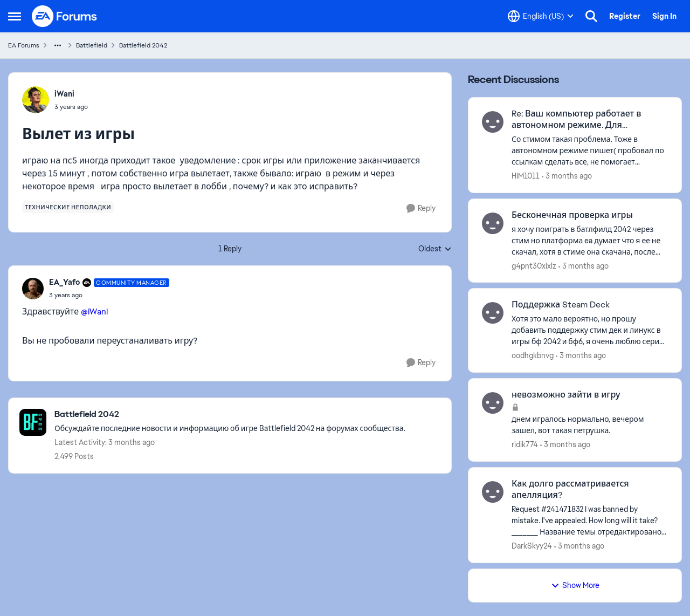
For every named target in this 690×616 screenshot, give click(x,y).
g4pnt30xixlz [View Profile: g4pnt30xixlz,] (534, 265)
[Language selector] (541, 16)
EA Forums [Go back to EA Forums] (24, 45)
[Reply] (421, 208)
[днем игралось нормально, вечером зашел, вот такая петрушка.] (590, 425)
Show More (575, 585)
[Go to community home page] (65, 16)
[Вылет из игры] (109, 295)
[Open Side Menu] (15, 16)
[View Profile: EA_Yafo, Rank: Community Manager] (33, 289)
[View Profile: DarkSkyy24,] (493, 492)
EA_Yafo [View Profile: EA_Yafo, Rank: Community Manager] (64, 282)
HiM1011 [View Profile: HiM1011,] (526, 176)
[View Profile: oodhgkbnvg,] (493, 313)
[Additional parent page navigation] (58, 45)
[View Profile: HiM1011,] (493, 122)
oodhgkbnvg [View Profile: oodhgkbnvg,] (533, 355)
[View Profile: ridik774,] (493, 403)
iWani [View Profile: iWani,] (64, 94)
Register (625, 16)
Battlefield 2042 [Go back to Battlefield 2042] (143, 45)
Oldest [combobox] (435, 249)
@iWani (94, 312)
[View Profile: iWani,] (36, 100)
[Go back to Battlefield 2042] (230, 415)
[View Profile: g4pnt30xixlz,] (493, 223)
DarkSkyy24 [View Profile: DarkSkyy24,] (532, 546)
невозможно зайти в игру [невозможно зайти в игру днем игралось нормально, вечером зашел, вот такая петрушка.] (566, 395)
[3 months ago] (567, 176)
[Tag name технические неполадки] (68, 207)
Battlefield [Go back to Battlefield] (92, 45)
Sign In (664, 16)
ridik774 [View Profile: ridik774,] (525, 444)
